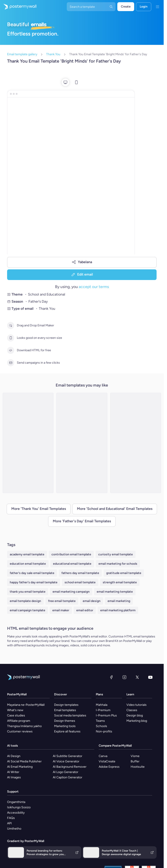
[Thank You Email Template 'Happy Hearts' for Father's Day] (82, 443)
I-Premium (103, 710)
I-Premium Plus (106, 715)
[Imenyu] (157, 7)
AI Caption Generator (68, 777)
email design (92, 601)
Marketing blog (137, 721)
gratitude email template (124, 573)
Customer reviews (20, 731)
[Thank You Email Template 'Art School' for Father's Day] (28, 443)
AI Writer (13, 772)
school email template (80, 582)
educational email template (72, 564)
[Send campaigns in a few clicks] (11, 363)
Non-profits (104, 731)
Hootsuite (138, 767)
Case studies (16, 715)
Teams (100, 721)
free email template (62, 601)
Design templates (66, 705)
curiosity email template (116, 554)
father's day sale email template (32, 573)
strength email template (120, 582)
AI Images (14, 777)
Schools (101, 726)
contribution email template (71, 554)
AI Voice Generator (66, 761)
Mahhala (102, 705)
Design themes (65, 721)
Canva (103, 756)
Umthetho (14, 829)
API (9, 823)
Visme (135, 756)
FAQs (11, 818)
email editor (85, 610)
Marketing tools (65, 726)
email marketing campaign (71, 592)
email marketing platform (118, 610)
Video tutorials (137, 705)
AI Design (14, 756)
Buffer (135, 761)
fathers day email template (80, 573)
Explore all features (67, 731)
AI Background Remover (70, 767)
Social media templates (70, 715)
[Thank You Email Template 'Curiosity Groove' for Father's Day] (136, 443)
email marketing (119, 601)
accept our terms (94, 287)
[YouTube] (150, 677)
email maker (61, 610)
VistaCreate (107, 761)
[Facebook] (111, 677)
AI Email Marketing (20, 767)
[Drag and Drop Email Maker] (11, 325)
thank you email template (28, 592)
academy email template (27, 554)
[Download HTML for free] (11, 350)
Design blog (135, 715)
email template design (25, 601)
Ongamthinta (16, 802)
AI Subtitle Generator (68, 756)
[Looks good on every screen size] (11, 338)
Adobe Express (109, 767)
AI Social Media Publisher (24, 761)
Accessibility (16, 813)
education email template (28, 564)
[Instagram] (124, 677)
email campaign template (28, 610)
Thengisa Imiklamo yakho (24, 726)
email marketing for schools (118, 564)
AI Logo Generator (66, 772)
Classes (132, 710)
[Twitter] (137, 677)
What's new (15, 710)
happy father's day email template (34, 582)
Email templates (65, 710)
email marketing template (115, 592)
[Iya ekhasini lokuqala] (18, 7)
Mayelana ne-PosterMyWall (26, 705)
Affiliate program (19, 721)
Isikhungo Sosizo (19, 807)
